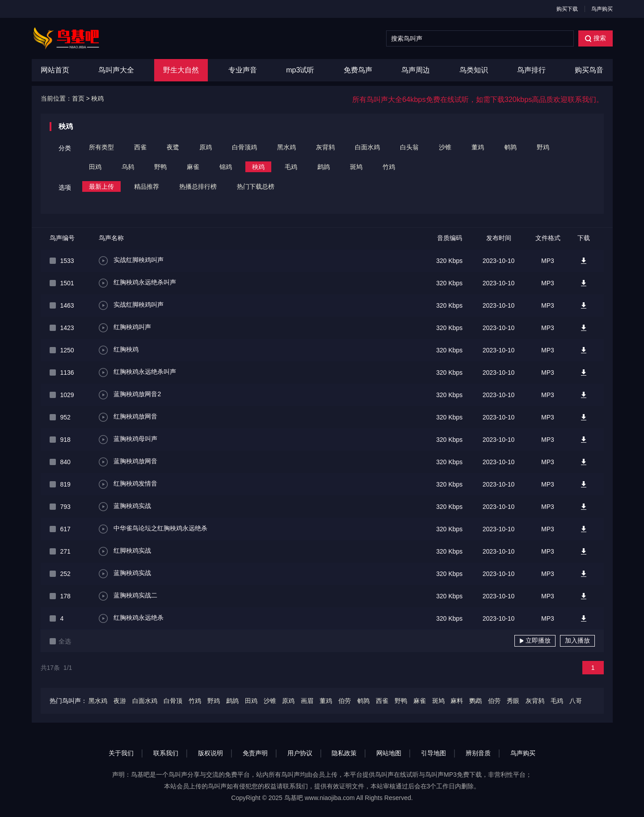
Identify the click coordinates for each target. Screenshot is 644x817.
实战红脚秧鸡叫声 (131, 261)
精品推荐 (147, 186)
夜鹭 (173, 147)
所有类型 (101, 147)
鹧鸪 (324, 167)
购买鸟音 (589, 70)
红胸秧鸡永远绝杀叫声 (138, 283)
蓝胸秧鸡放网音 (128, 462)
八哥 (576, 701)
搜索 (596, 38)
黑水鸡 (286, 147)
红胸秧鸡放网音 (128, 417)
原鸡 (206, 147)
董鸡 (478, 147)
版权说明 (210, 753)
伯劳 (345, 701)
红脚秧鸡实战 (125, 551)
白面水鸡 (367, 147)
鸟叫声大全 (116, 70)
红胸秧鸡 (119, 350)
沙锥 (445, 147)
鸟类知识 (474, 70)
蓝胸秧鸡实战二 (128, 596)
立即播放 (535, 640)
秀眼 (513, 701)
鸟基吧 (294, 798)
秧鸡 (97, 98)
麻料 (457, 701)
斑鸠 (356, 167)
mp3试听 (300, 70)
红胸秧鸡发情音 (128, 484)
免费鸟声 (358, 70)
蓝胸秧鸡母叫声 (128, 440)
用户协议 (300, 753)
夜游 (120, 701)
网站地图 (389, 753)
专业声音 (243, 70)
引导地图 (434, 753)
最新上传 (101, 186)
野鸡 (543, 147)
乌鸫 (128, 167)
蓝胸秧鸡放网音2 (130, 395)
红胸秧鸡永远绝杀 (131, 618)
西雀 (140, 147)
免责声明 (255, 753)
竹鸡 (389, 167)
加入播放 (577, 640)
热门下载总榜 (256, 186)
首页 (78, 98)
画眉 (307, 701)
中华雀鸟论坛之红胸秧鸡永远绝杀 (153, 529)
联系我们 (166, 753)
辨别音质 (478, 753)
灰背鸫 (325, 147)
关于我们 (121, 753)
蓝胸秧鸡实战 (125, 507)
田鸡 (95, 167)
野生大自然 (181, 70)
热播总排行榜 (198, 186)
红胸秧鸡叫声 (125, 328)
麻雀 (193, 167)
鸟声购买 (602, 9)
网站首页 (55, 70)
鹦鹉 (476, 701)
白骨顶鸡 (244, 147)
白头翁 (409, 147)
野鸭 (160, 167)
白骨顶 (173, 701)
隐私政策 (344, 753)
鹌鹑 (510, 147)
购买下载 (567, 9)
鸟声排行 (531, 70)
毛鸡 (291, 167)
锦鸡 (226, 167)
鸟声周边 (416, 70)
